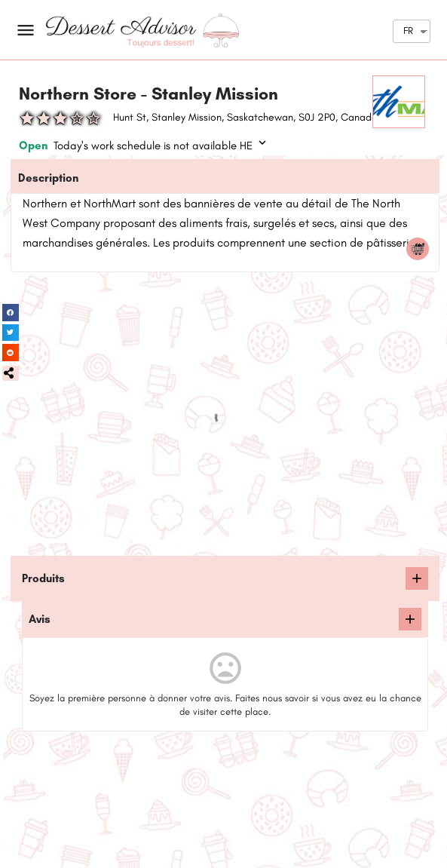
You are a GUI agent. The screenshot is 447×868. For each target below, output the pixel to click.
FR (408, 31)
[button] (11, 373)
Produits (43, 578)
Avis (40, 619)
